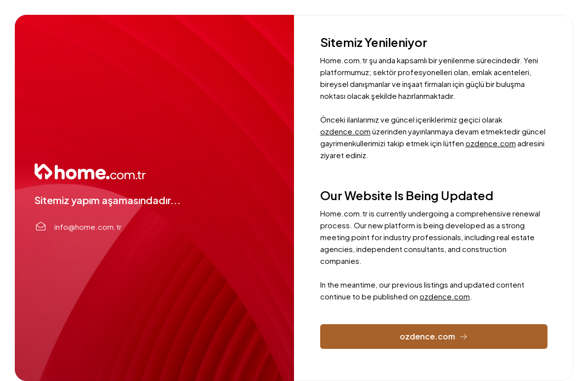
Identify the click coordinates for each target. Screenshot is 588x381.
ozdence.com (345, 131)
